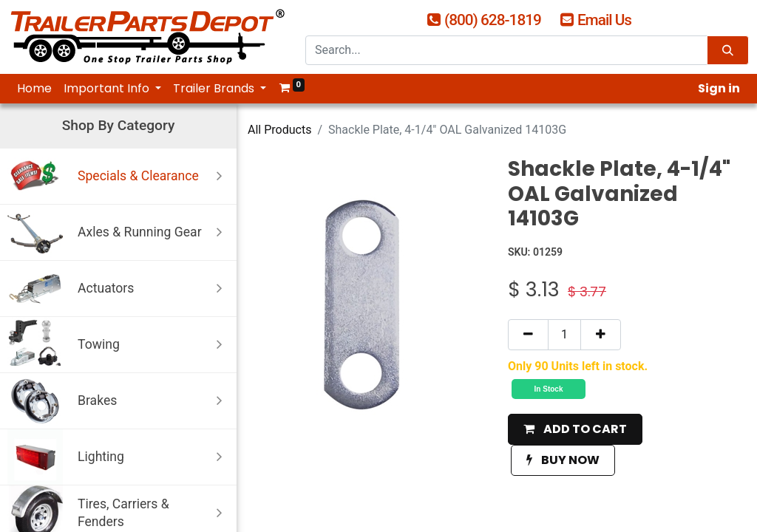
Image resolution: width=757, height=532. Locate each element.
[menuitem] (34, 89)
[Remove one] (528, 335)
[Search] (728, 51)
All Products (279, 130)
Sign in (719, 88)
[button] (575, 429)
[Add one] (601, 335)
